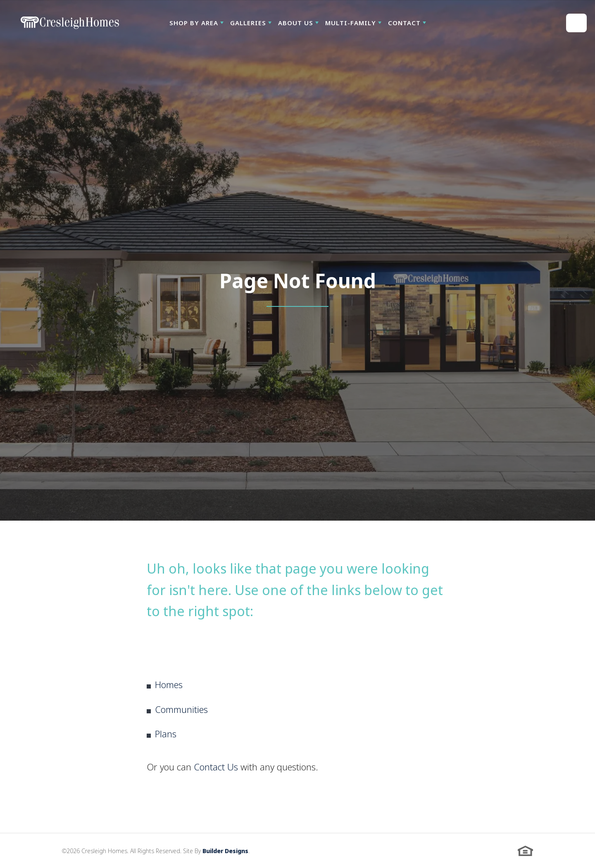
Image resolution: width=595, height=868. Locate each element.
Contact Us (216, 767)
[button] (196, 23)
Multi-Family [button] (351, 23)
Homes (169, 684)
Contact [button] (404, 23)
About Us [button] (296, 23)
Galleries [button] (248, 23)
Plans (166, 734)
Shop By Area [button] (194, 23)
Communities (181, 709)
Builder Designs (225, 851)
